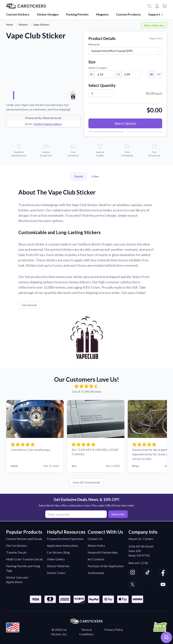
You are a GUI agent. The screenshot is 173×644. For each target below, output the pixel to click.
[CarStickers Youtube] (163, 585)
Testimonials (96, 573)
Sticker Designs (48, 14)
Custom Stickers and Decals (24, 539)
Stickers (23, 25)
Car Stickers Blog (58, 552)
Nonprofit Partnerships (103, 552)
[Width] (104, 74)
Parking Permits (77, 14)
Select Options (125, 123)
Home (10, 25)
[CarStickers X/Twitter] (132, 585)
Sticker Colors (56, 573)
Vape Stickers (41, 25)
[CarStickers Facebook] (163, 573)
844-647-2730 (138, 563)
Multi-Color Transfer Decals (25, 559)
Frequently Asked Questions (65, 539)
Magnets (102, 14)
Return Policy (96, 545)
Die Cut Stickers (17, 545)
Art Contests (96, 559)
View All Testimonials (87, 482)
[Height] (131, 74)
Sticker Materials (58, 566)
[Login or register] (157, 6)
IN (151, 74)
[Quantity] (101, 93)
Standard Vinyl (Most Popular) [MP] (112, 51)
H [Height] (119, 74)
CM (158, 74)
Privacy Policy (114, 630)
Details (79, 176)
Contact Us (95, 539)
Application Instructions (63, 545)
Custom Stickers (18, 14)
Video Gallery (56, 559)
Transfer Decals (16, 552)
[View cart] (165, 6)
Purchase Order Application (106, 566)
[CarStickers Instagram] (132, 573)
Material (94, 44)
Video (95, 176)
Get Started (29, 305)
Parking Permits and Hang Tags (23, 568)
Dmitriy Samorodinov (48, 124)
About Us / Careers (141, 539)
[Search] (150, 6)
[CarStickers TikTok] (148, 573)
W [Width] (92, 74)
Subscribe (118, 514)
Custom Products (128, 14)
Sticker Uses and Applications (17, 580)
